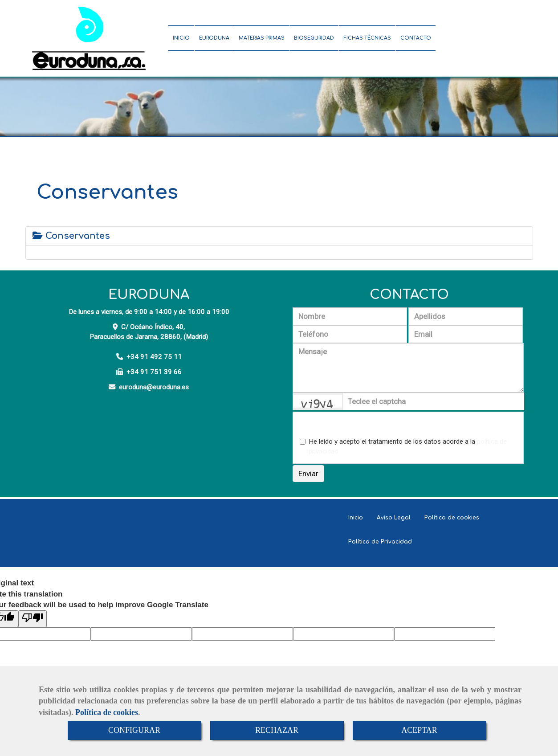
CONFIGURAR (134, 730)
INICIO (181, 38)
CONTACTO (416, 38)
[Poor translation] (33, 619)
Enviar (308, 474)
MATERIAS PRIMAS (262, 38)
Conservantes (71, 236)
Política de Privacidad (380, 542)
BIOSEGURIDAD (314, 38)
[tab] (279, 236)
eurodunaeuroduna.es (154, 387)
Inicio (356, 518)
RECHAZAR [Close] (277, 730)
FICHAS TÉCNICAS (367, 38)
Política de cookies (107, 712)
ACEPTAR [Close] (419, 730)
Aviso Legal (394, 518)
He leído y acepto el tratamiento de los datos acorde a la (403, 446)
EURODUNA (214, 38)
